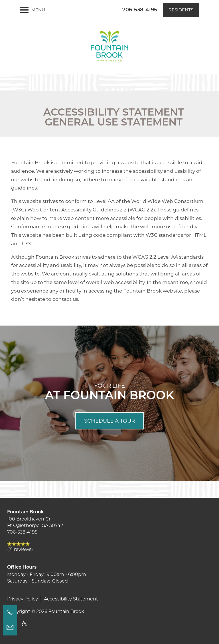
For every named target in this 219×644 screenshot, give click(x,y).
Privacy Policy (23, 599)
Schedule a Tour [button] (109, 421)
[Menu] (33, 10)
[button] (181, 10)
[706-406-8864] (10, 612)
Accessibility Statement (71, 599)
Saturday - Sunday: (29, 581)
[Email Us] (10, 627)
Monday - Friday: (26, 574)
